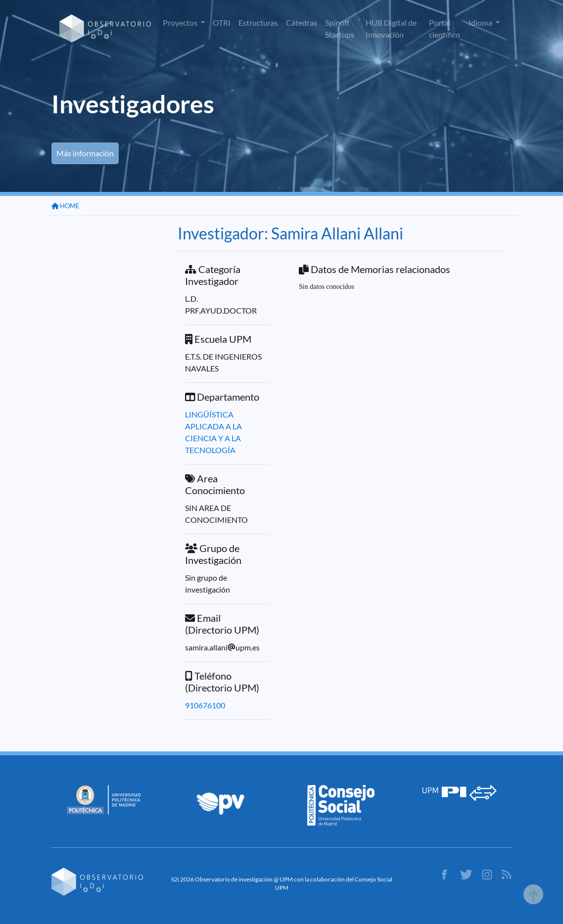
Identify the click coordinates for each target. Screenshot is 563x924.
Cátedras (302, 23)
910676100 (205, 705)
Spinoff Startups (340, 28)
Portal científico (445, 28)
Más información (85, 153)
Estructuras (258, 23)
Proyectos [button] (181, 23)
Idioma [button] (481, 23)
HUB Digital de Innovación (391, 28)
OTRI (222, 23)
